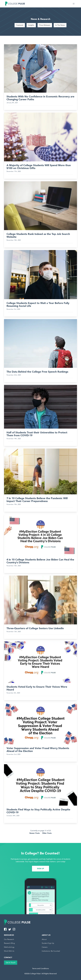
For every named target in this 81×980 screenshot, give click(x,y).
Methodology (9, 947)
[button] (74, 4)
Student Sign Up (48, 943)
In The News (60, 25)
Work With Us (9, 951)
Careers (45, 947)
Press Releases (45, 25)
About (44, 939)
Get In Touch (11, 963)
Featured (20, 25)
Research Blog (9, 943)
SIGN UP (40, 869)
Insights (31, 25)
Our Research (9, 939)
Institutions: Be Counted (51, 951)
